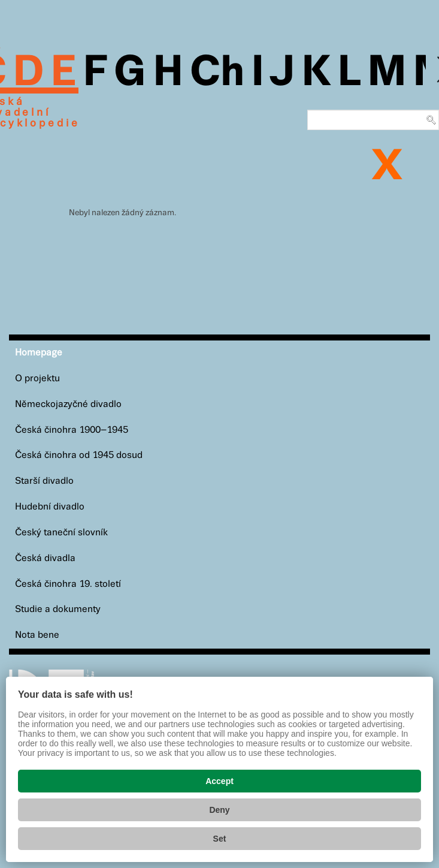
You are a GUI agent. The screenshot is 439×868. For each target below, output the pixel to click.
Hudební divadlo (50, 507)
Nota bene (37, 635)
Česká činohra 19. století (68, 584)
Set (220, 839)
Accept (219, 781)
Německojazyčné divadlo (68, 404)
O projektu (37, 379)
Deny (219, 810)
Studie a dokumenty (58, 609)
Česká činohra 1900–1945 (72, 430)
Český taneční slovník (61, 533)
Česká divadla (45, 558)
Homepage (39, 353)
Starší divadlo (44, 481)
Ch (217, 73)
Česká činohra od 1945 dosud (79, 455)
